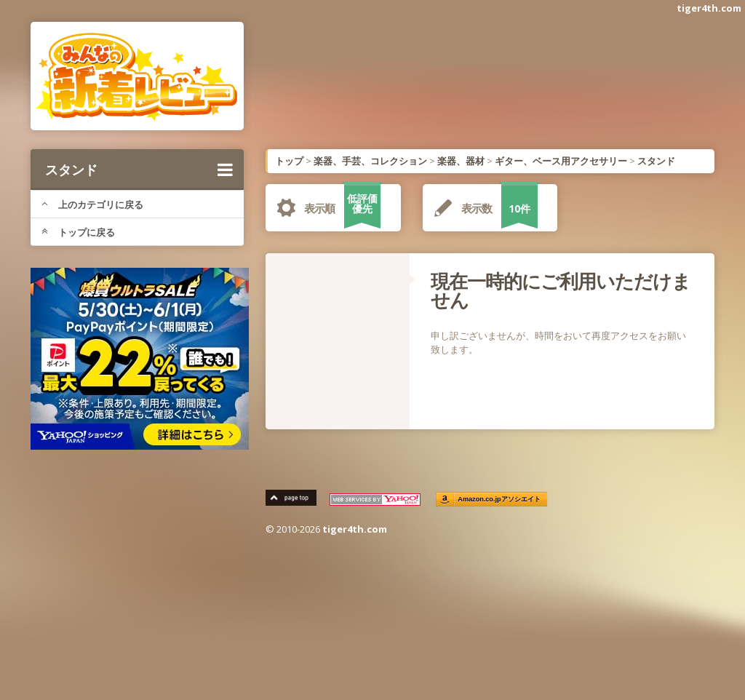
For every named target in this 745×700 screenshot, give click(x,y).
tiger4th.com (709, 8)
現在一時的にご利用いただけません (561, 290)
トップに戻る (78, 232)
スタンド (139, 170)
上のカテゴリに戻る (92, 204)
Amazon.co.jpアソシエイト (499, 500)
